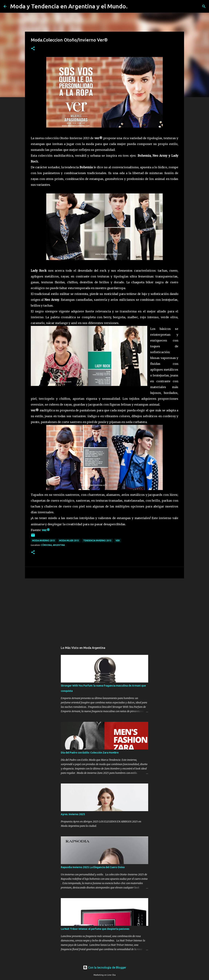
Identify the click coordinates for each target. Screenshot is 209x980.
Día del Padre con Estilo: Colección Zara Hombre (90, 753)
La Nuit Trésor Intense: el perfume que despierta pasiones (95, 929)
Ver (118, 540)
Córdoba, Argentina (53, 545)
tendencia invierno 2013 (97, 540)
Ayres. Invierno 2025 (73, 814)
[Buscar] (133, 6)
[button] (33, 49)
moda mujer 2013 (69, 540)
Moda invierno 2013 (44, 540)
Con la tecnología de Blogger (105, 967)
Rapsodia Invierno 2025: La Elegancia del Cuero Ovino (93, 867)
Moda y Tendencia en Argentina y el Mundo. (69, 6)
